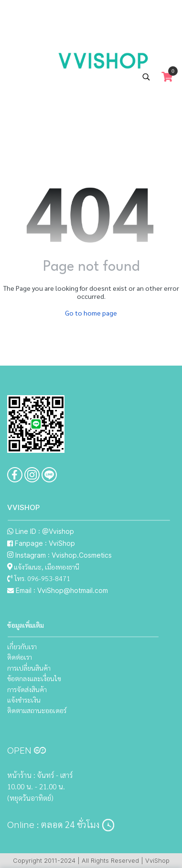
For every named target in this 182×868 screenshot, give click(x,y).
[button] (146, 77)
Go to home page (91, 313)
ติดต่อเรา (20, 657)
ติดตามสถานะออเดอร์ (37, 710)
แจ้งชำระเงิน (24, 700)
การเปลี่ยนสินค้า (29, 668)
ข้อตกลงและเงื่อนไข (34, 678)
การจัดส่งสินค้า (27, 689)
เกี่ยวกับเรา (22, 646)
